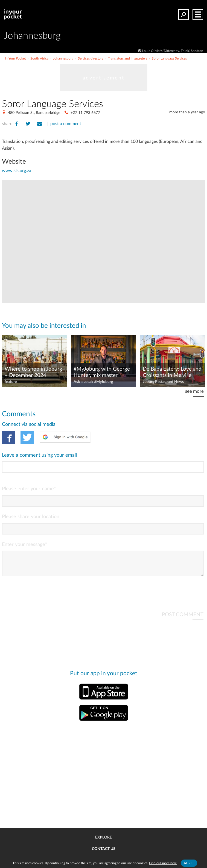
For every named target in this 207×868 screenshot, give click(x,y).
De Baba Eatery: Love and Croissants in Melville (172, 372)
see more (194, 391)
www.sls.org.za (17, 171)
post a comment (66, 124)
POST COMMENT (183, 619)
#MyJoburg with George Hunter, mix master (102, 372)
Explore (103, 837)
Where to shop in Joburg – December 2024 (33, 372)
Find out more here (163, 863)
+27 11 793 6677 (85, 113)
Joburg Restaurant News (163, 382)
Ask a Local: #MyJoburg (93, 382)
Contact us (104, 849)
